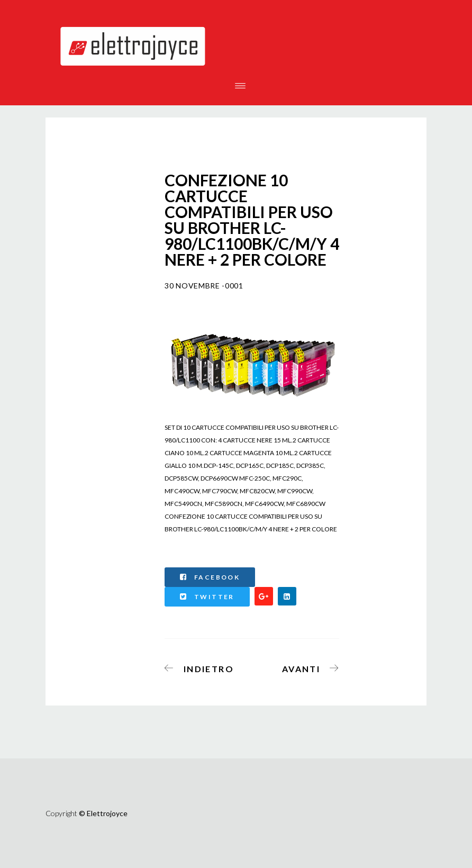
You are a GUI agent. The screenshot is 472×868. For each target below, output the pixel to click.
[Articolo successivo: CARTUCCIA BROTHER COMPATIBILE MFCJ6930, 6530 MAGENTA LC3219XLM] (307, 667)
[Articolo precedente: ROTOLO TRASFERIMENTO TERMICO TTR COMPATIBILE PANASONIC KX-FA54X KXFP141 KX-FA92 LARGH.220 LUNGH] (203, 667)
